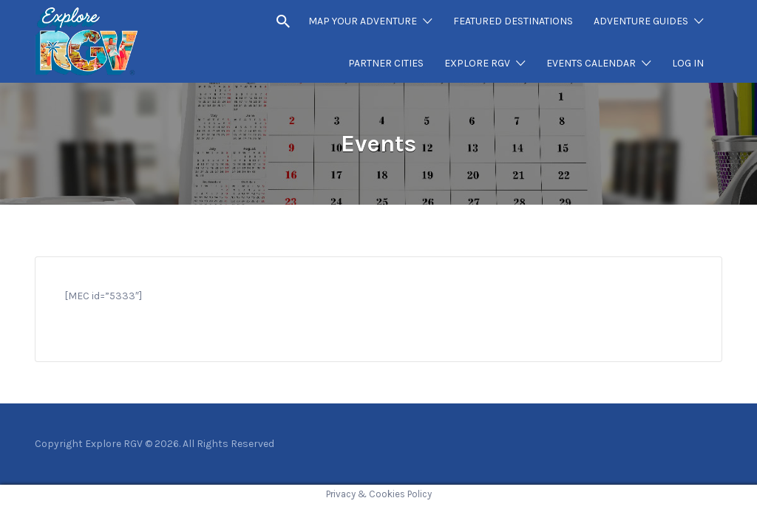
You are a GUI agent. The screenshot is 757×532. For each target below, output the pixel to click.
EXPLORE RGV (477, 63)
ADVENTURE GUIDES (641, 21)
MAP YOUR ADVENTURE (363, 21)
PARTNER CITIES (386, 63)
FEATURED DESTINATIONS (513, 21)
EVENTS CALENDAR (591, 63)
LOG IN (688, 63)
